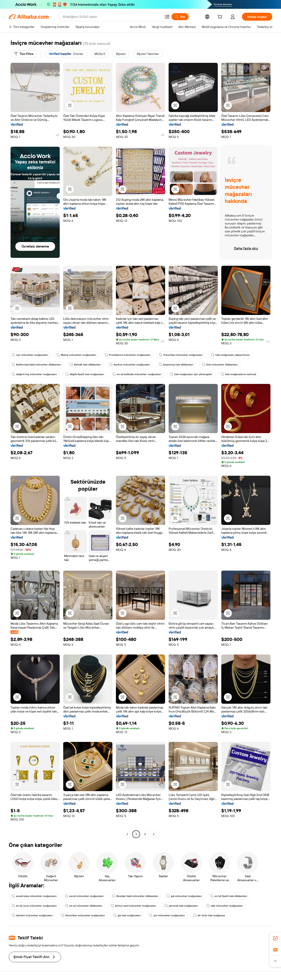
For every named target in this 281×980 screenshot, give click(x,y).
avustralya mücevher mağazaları (34, 896)
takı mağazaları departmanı (230, 355)
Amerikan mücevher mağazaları (83, 915)
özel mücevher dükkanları (220, 365)
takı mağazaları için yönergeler (191, 374)
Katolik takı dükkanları (85, 365)
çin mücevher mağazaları (167, 915)
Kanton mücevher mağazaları (130, 365)
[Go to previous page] (127, 834)
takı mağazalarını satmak (238, 374)
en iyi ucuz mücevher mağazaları (34, 906)
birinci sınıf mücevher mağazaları (133, 906)
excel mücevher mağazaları (84, 896)
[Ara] (180, 17)
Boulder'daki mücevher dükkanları (135, 896)
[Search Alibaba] (112, 17)
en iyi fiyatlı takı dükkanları (229, 896)
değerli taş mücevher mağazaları (34, 374)
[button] (167, 17)
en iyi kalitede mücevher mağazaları (137, 374)
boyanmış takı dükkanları (176, 365)
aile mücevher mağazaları (225, 906)
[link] (275, 938)
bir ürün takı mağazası (209, 915)
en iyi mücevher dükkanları (84, 906)
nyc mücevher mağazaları (30, 355)
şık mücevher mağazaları (184, 896)
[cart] (221, 17)
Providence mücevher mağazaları (128, 355)
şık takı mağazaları (127, 915)
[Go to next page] (154, 834)
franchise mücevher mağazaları (181, 355)
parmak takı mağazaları (181, 906)
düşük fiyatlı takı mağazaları (85, 374)
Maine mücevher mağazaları (76, 355)
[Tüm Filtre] (24, 54)
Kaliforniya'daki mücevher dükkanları (36, 365)
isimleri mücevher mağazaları (32, 915)
